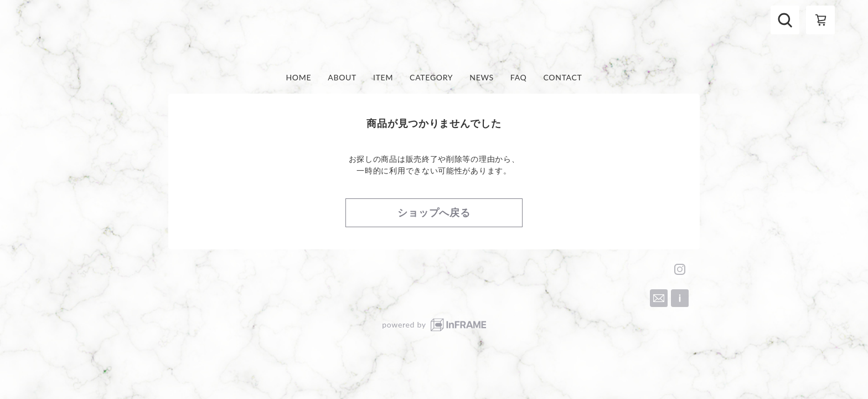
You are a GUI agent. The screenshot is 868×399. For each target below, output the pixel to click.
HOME (298, 78)
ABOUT (342, 78)
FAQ (519, 78)
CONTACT (562, 78)
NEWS (482, 78)
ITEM (383, 78)
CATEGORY (431, 78)
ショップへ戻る (434, 212)
